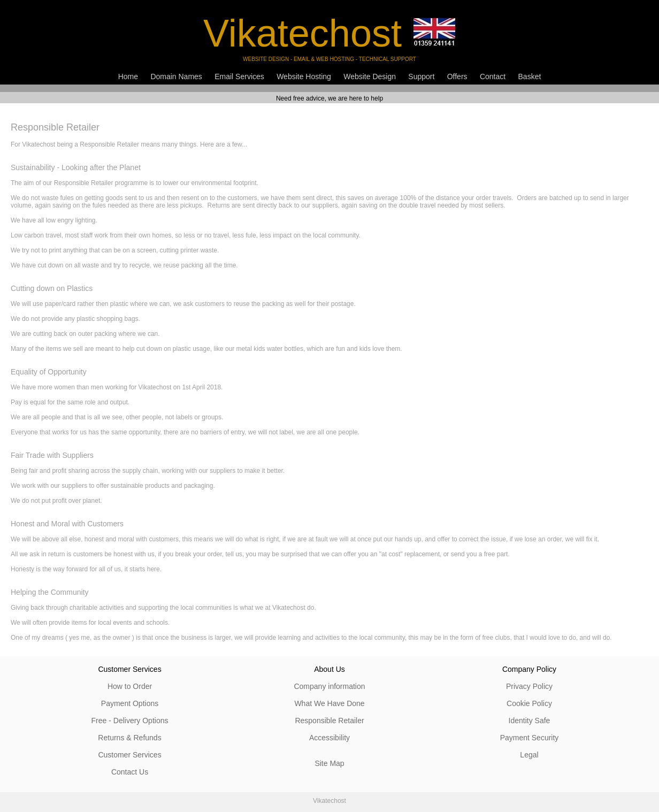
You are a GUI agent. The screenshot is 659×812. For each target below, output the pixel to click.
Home (128, 76)
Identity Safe (530, 721)
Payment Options (130, 703)
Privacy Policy (529, 686)
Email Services (239, 76)
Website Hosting (304, 76)
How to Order (130, 686)
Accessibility (329, 738)
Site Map (329, 763)
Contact (493, 76)
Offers (457, 76)
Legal (529, 755)
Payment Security (530, 738)
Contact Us (130, 772)
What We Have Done (329, 703)
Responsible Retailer (329, 721)
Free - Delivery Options (130, 721)
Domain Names (176, 76)
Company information (329, 686)
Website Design (370, 76)
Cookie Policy (529, 703)
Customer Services (129, 755)
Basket (530, 76)
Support (421, 76)
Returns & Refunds (129, 738)
